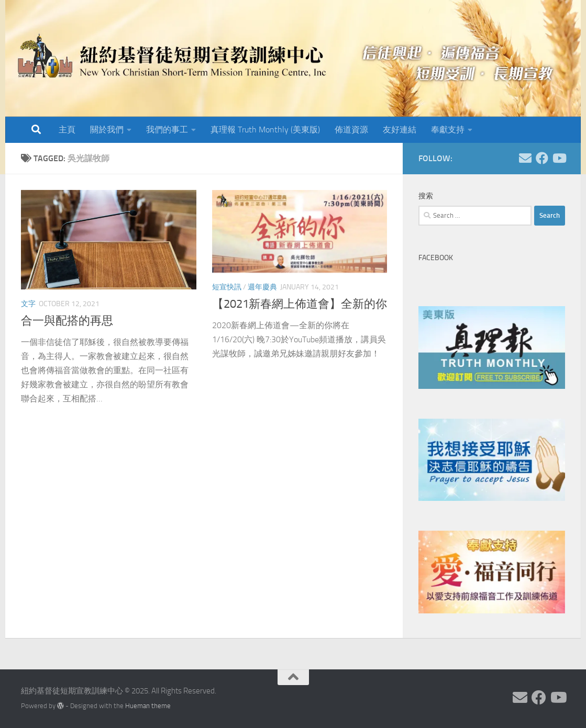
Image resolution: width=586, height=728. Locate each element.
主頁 (67, 130)
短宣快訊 (227, 287)
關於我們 (107, 130)
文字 (28, 304)
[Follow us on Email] (525, 158)
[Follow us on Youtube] (559, 158)
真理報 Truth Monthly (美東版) (265, 130)
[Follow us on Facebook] (542, 158)
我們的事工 (167, 130)
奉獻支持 (448, 130)
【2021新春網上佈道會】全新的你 (300, 304)
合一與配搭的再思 (67, 321)
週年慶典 (262, 287)
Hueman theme (148, 706)
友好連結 (400, 130)
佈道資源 (351, 130)
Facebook (436, 258)
